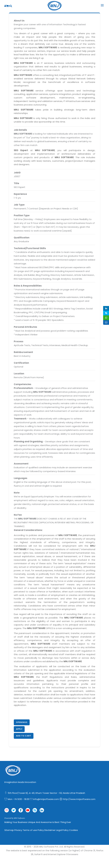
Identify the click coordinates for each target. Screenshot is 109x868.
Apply (19, 729)
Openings (22, 722)
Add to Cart (24, 736)
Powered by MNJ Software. (15, 818)
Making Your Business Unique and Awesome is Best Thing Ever (38, 822)
